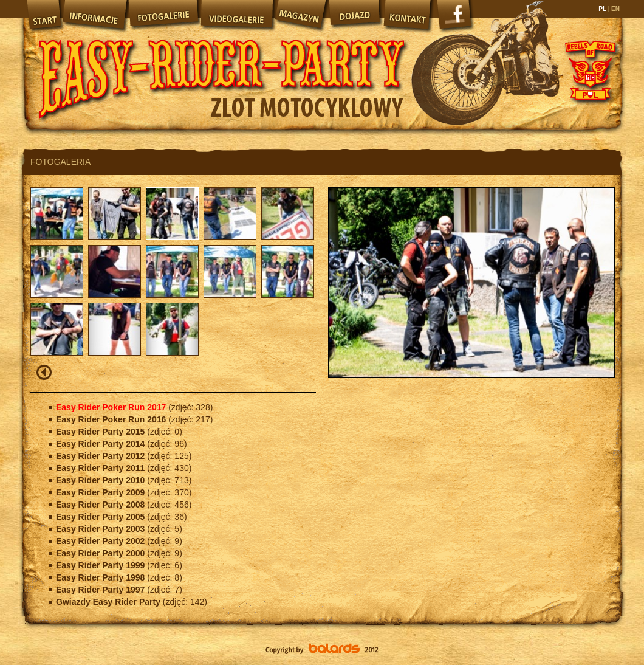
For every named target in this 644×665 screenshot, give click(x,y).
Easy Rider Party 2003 (101, 529)
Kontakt (408, 15)
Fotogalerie (163, 15)
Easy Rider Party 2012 (101, 456)
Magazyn (300, 15)
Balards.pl (322, 649)
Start (43, 15)
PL (603, 9)
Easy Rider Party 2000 (101, 553)
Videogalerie (236, 15)
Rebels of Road (589, 70)
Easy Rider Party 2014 (101, 444)
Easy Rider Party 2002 (101, 541)
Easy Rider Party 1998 (101, 577)
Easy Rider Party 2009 (101, 492)
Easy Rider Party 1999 (101, 565)
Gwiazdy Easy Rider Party (109, 602)
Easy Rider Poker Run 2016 (112, 419)
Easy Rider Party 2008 (101, 505)
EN (615, 9)
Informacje (94, 15)
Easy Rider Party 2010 (101, 480)
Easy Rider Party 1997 (101, 590)
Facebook (456, 18)
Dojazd (355, 15)
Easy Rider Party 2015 (101, 432)
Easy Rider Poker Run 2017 (112, 407)
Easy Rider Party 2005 (101, 517)
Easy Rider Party (222, 67)
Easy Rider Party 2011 (101, 468)
